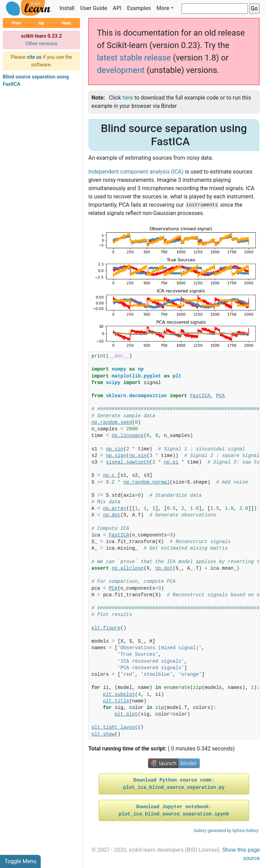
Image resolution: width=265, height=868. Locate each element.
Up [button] (41, 23)
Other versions (42, 44)
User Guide (94, 8)
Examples (139, 8)
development (121, 70)
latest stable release (134, 58)
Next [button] (66, 23)
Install (67, 8)
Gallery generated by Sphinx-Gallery (226, 831)
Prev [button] (16, 23)
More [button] (163, 8)
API (117, 8)
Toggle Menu (20, 861)
